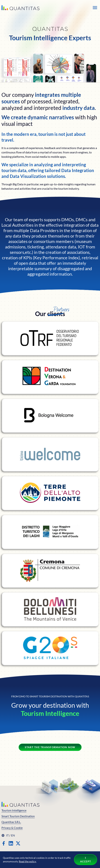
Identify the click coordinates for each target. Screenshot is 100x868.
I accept (86, 860)
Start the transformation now (50, 747)
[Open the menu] (95, 8)
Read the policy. (28, 861)
